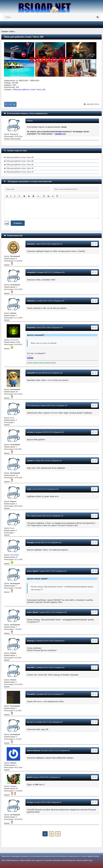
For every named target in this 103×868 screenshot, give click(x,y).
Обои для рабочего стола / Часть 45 (20, 168)
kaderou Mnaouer (34, 751)
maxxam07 (31, 373)
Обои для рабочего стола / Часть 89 (20, 157)
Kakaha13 (31, 301)
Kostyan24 (31, 272)
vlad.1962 (30, 668)
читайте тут (60, 134)
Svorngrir (30, 543)
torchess (30, 432)
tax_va (29, 722)
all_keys (30, 802)
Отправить (18, 223)
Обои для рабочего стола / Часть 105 (29, 90)
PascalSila (31, 694)
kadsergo (30, 641)
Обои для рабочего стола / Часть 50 (20, 165)
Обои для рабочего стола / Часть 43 (20, 172)
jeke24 (29, 777)
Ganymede (31, 328)
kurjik (29, 489)
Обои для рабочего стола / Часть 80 (20, 161)
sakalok (30, 461)
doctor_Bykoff (32, 571)
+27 (10, 104)
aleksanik (30, 244)
